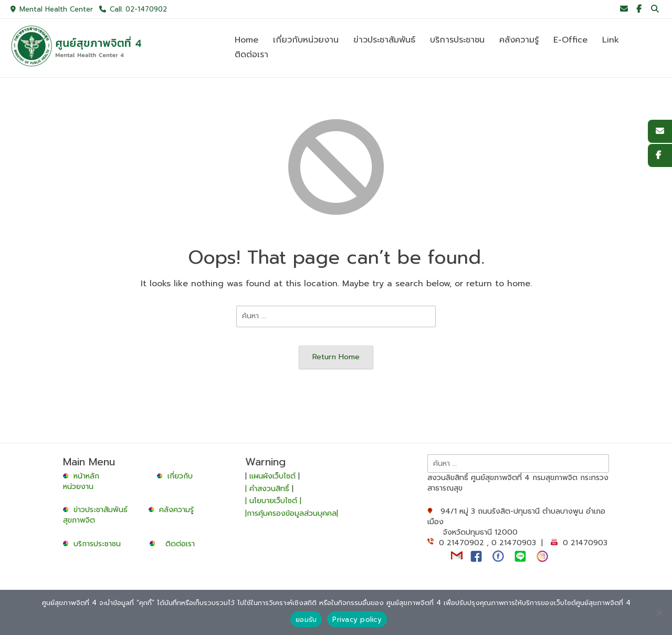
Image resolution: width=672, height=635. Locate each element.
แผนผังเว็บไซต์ (272, 476)
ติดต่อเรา (180, 544)
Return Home (336, 357)
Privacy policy (357, 620)
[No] (659, 612)
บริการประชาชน (100, 544)
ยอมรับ (306, 620)
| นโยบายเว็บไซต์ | (273, 501)
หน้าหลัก (82, 476)
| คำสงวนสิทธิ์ (269, 489)
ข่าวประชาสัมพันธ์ (103, 510)
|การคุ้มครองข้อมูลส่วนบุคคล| (292, 513)
